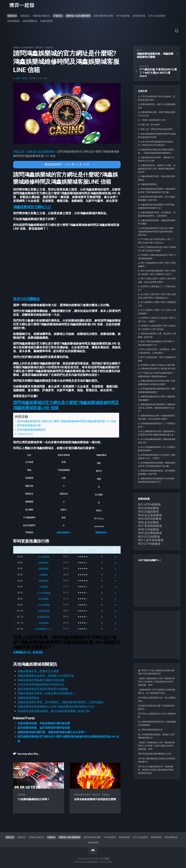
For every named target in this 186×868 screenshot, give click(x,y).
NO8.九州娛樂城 (148, 529)
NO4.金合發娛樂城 (150, 515)
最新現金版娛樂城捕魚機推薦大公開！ (155, 754)
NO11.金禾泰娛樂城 (151, 540)
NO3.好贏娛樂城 (148, 512)
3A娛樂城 (44, 587)
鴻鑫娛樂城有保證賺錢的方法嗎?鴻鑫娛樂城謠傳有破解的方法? (56, 706)
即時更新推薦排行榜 (29, 425)
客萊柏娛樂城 (43, 617)
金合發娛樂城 (43, 611)
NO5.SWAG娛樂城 (150, 519)
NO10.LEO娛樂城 (149, 537)
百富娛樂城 (43, 623)
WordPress (92, 862)
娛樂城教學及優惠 (103, 16)
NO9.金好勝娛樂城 (150, 533)
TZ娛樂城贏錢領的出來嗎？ (34, 799)
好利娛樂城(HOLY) (43, 629)
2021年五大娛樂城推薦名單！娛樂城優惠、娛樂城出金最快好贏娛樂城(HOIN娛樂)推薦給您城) (156, 770)
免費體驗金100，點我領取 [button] (28, 652)
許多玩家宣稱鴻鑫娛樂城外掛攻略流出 (41, 684)
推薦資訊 (25, 16)
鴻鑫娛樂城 (43, 581)
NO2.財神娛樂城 (148, 508)
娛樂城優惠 (13, 21)
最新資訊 (12, 16)
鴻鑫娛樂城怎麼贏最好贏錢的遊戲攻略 (41, 680)
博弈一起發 (21, 78)
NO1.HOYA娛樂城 (149, 504)
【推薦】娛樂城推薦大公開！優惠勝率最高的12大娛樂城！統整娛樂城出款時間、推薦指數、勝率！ (157, 682)
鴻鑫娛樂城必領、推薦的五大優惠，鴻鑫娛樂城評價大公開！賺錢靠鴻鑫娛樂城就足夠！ (157, 169)
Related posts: (25, 434)
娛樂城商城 (139, 16)
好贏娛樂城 (43, 568)
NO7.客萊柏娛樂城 (150, 526)
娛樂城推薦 (46, 21)
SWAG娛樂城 (44, 605)
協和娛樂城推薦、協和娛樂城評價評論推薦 (44, 728)
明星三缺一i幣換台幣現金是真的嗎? (157, 129)
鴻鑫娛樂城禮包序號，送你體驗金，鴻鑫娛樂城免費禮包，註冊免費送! (61, 702)
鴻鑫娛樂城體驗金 (28, 698)
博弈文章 (19, 152)
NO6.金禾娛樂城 (148, 522)
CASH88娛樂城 (44, 593)
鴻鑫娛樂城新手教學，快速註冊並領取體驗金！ (46, 693)
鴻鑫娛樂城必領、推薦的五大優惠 (38, 671)
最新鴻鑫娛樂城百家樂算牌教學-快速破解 (43, 689)
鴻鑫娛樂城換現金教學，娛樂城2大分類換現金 (46, 676)
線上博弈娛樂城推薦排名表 (150, 730)
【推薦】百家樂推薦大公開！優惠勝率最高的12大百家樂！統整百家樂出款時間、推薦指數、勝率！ (157, 746)
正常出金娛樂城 (157, 16)
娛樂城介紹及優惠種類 (78, 16)
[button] (32, 207)
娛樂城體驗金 (30, 21)
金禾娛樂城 (43, 599)
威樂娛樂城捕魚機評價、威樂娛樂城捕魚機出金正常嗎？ (52, 732)
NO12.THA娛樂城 (149, 544)
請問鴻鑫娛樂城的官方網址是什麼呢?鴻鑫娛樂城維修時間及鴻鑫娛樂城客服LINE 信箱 (67, 421)
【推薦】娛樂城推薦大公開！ (154, 120)
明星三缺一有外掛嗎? (150, 125)
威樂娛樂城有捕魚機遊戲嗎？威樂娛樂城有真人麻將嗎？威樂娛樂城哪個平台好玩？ (157, 408)
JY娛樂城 (43, 575)
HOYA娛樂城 (123, 16)
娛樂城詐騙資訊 (41, 16)
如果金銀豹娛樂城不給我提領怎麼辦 (95, 799)
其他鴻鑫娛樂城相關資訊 (32, 430)
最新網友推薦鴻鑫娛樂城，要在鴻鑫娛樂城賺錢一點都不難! (54, 711)
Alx (110, 862)
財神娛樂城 (43, 563)
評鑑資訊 (58, 16)
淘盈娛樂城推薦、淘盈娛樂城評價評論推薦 (44, 723)
